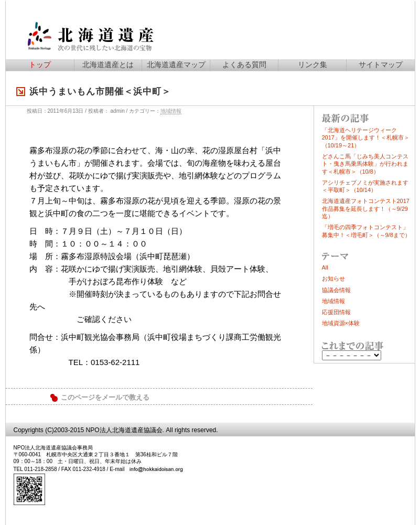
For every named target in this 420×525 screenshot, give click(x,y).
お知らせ (333, 278)
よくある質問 (244, 65)
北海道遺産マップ (176, 65)
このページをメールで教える (105, 398)
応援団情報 (336, 312)
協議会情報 (336, 290)
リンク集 (313, 65)
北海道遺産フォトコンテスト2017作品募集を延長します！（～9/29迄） (366, 208)
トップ (40, 65)
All (325, 267)
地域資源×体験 (341, 323)
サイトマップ (381, 65)
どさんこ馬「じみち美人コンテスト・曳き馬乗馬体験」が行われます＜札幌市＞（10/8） (365, 164)
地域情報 (171, 111)
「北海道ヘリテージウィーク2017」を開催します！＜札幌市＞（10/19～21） (366, 138)
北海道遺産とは (108, 65)
